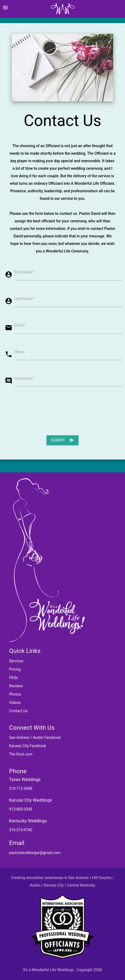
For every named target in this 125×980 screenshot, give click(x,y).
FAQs (14, 678)
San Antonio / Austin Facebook (35, 737)
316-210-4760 (21, 830)
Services (16, 661)
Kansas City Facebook (28, 746)
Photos (15, 694)
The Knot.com (21, 754)
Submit (62, 440)
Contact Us (18, 711)
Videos (15, 703)
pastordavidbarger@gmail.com (35, 853)
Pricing (15, 669)
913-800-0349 (21, 809)
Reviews (16, 686)
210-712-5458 (21, 789)
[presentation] (44, 412)
